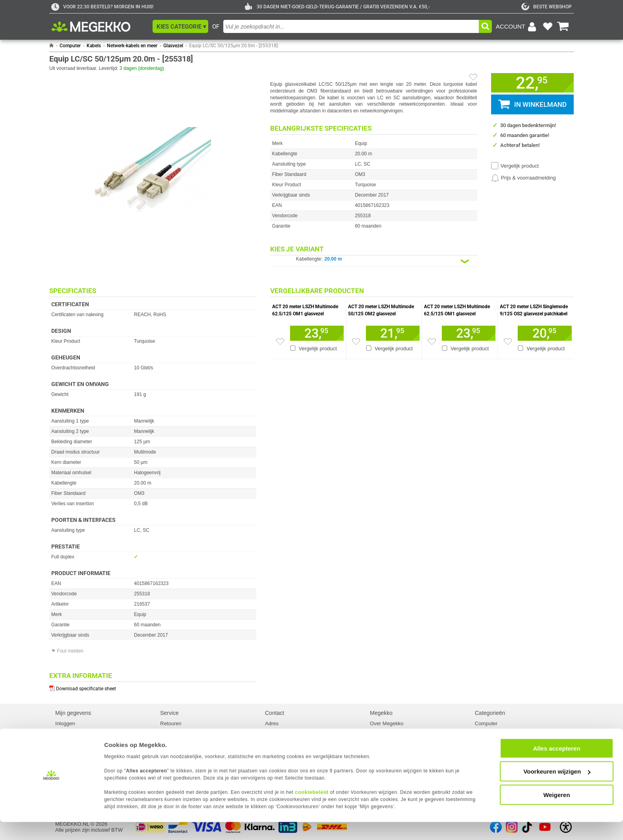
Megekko (381, 713)
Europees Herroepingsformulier (196, 745)
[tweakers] (547, 7)
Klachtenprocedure (287, 745)
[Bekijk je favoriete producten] (548, 27)
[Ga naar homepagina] (100, 27)
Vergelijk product (520, 166)
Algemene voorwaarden (397, 745)
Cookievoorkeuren (76, 745)
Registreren (69, 731)
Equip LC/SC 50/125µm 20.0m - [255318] (233, 46)
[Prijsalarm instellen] (523, 178)
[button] (180, 26)
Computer (70, 46)
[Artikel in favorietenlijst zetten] (473, 77)
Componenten (491, 731)
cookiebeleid (312, 810)
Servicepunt (174, 738)
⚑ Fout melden (67, 651)
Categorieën (490, 713)
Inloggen (65, 723)
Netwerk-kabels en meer (132, 46)
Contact (275, 713)
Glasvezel (173, 46)
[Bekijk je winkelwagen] (563, 27)
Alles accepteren (556, 766)
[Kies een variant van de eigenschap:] (374, 261)
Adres (272, 723)
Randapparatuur (493, 738)
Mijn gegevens (73, 713)
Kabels (94, 46)
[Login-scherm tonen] (517, 27)
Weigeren (556, 813)
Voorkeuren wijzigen (557, 790)
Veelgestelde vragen (288, 738)
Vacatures (381, 731)
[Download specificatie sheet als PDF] (153, 687)
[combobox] (351, 26)
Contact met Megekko (290, 731)
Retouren (171, 723)
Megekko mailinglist (392, 738)
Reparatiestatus (178, 731)
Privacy (64, 738)
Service (169, 713)
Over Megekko (387, 723)
